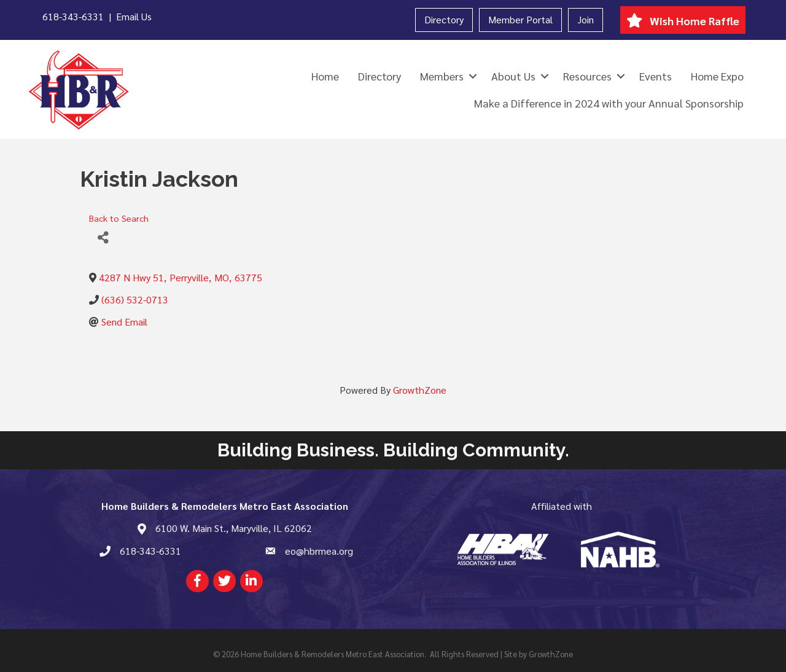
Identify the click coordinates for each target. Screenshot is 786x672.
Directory (444, 19)
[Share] (103, 238)
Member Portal (520, 19)
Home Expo (717, 76)
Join (586, 19)
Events (656, 76)
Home (325, 76)
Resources (587, 76)
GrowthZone (420, 390)
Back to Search (119, 218)
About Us (513, 76)
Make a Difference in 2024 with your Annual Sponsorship (609, 103)
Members (442, 76)
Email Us (134, 16)
